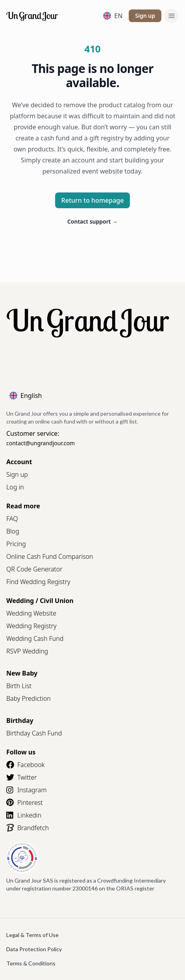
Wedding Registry (31, 626)
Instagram (26, 790)
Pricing (16, 544)
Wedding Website (31, 613)
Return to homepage (93, 200)
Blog (13, 531)
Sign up (145, 16)
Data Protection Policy (34, 949)
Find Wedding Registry (38, 582)
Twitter (22, 777)
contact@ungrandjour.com (41, 443)
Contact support (92, 221)
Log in (15, 487)
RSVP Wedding (27, 651)
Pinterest (25, 803)
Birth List (19, 686)
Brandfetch (28, 828)
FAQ (12, 519)
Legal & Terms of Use (32, 935)
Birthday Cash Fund (34, 733)
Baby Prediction (29, 698)
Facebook (25, 765)
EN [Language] (113, 16)
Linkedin (24, 815)
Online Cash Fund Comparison (50, 556)
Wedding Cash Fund (35, 638)
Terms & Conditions (31, 963)
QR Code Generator (34, 569)
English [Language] (26, 396)
